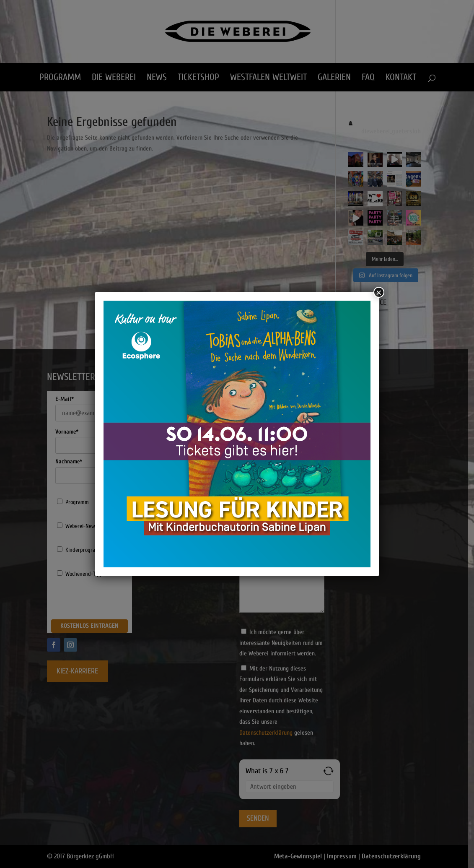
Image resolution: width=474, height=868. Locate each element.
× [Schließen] (379, 292)
